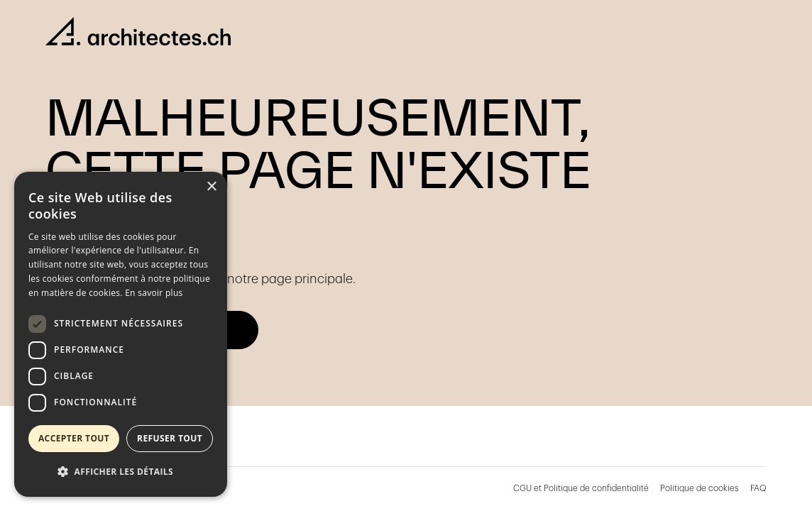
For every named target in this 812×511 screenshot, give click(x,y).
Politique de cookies (699, 488)
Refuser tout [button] (170, 438)
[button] (121, 472)
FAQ (758, 488)
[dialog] (121, 334)
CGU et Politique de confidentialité (581, 488)
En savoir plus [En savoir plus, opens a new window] (154, 293)
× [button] (211, 187)
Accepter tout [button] (74, 438)
